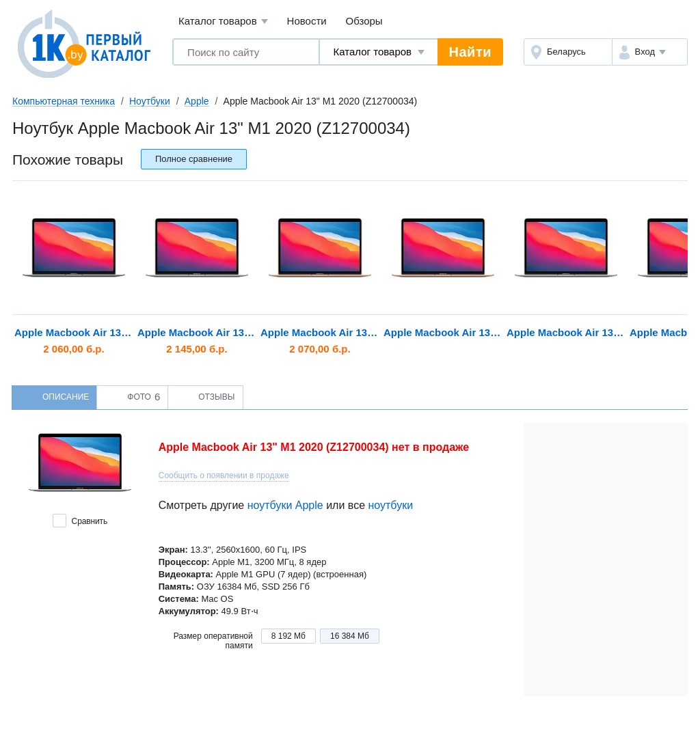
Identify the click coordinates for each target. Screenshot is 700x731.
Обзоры (364, 21)
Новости (307, 21)
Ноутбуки (150, 101)
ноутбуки (390, 505)
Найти (470, 52)
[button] (650, 52)
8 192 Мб (288, 636)
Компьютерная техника (64, 101)
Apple (197, 101)
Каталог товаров (223, 22)
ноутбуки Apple (285, 505)
